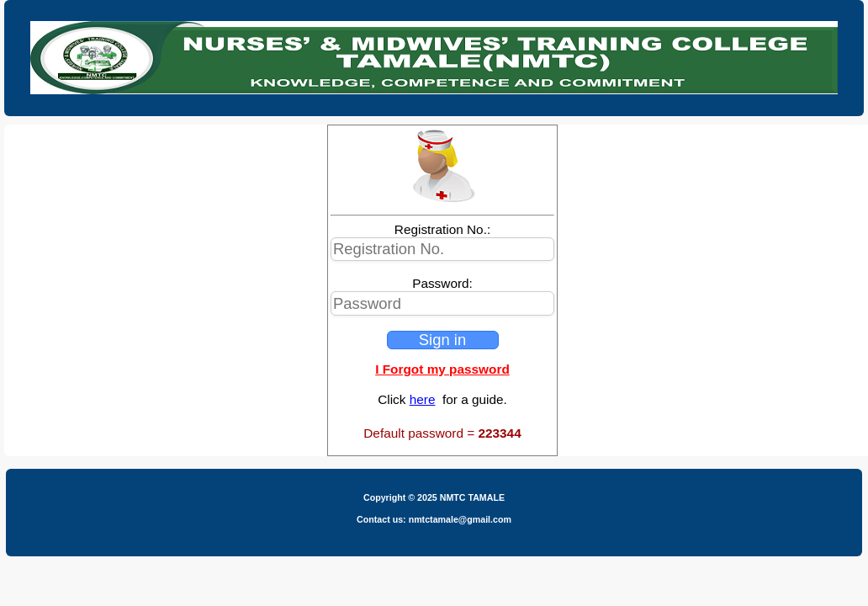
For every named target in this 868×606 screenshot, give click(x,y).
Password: (442, 283)
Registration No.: (442, 229)
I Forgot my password (442, 369)
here (423, 399)
